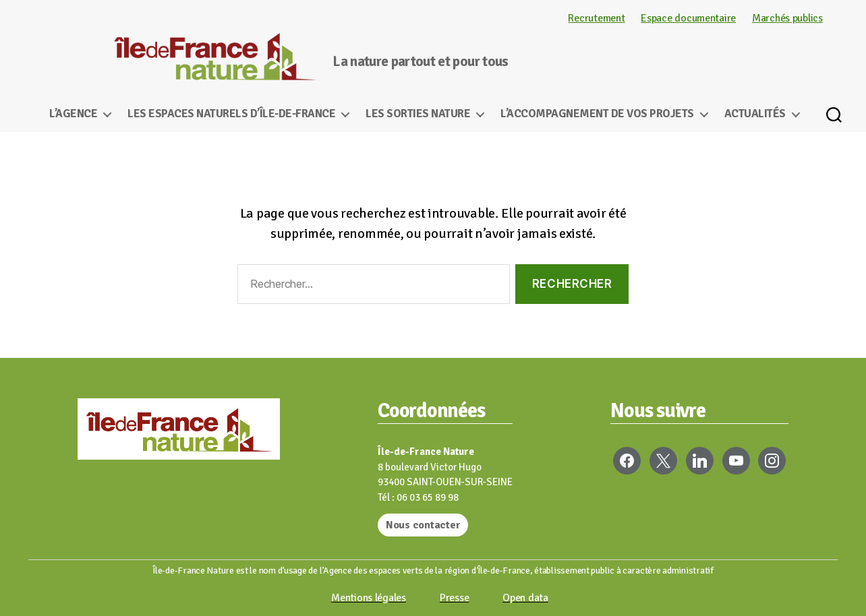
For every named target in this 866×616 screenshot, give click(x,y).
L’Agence (73, 114)
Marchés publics (787, 18)
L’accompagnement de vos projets (597, 114)
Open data (525, 598)
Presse (454, 598)
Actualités (755, 114)
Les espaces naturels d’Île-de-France (231, 114)
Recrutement (596, 18)
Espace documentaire (688, 18)
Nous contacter (423, 525)
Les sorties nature (418, 114)
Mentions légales (369, 598)
